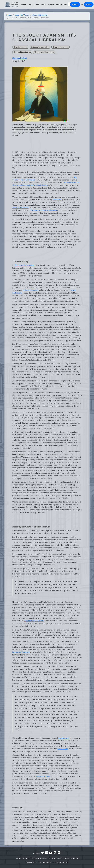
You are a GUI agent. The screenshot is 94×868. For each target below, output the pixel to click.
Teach (43, 4)
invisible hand (20, 47)
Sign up (75, 4)
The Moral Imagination (24, 265)
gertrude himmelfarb (44, 52)
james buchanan (61, 47)
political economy (31, 290)
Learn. (9, 15)
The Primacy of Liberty (34, 621)
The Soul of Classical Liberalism (44, 210)
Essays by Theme (22, 15)
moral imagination (22, 52)
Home (23, 4)
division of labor (43, 776)
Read (37, 4)
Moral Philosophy (40, 15)
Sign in (89, 4)
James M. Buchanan (20, 208)
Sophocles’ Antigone (21, 652)
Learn (30, 4)
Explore (51, 4)
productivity (64, 738)
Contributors (62, 4)
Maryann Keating (20, 58)
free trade (57, 200)
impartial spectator (40, 47)
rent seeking (63, 749)
